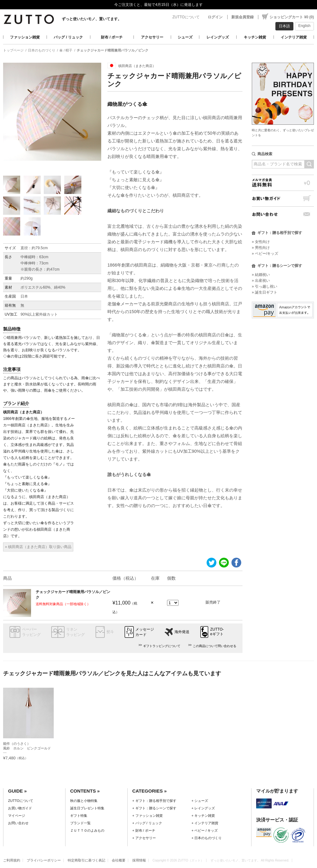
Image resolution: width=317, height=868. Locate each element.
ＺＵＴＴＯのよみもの (87, 830)
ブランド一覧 (80, 823)
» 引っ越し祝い (265, 286)
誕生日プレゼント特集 (87, 808)
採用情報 (139, 860)
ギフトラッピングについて (162, 646)
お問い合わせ (283, 214)
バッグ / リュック (68, 37)
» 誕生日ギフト (265, 292)
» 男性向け (261, 248)
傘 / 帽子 (66, 50)
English (304, 26)
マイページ (17, 816)
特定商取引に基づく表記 (86, 860)
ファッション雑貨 (25, 37)
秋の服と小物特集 (84, 801)
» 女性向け (261, 242)
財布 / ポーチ (112, 37)
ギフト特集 (79, 816)
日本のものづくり (42, 50)
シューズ (185, 37)
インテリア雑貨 (294, 37)
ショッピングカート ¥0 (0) (292, 17)
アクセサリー (152, 37)
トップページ (13, 50)
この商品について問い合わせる (215, 646)
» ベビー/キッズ (265, 254)
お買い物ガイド (283, 198)
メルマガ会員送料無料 (283, 183)
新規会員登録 (242, 17)
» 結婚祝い (261, 275)
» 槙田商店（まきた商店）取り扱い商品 (38, 547)
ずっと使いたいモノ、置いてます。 (92, 19)
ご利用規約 (12, 860)
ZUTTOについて (186, 17)
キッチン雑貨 (255, 37)
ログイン (215, 17)
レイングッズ (218, 37)
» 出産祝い (261, 281)
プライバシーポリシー (44, 860)
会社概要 (119, 860)
